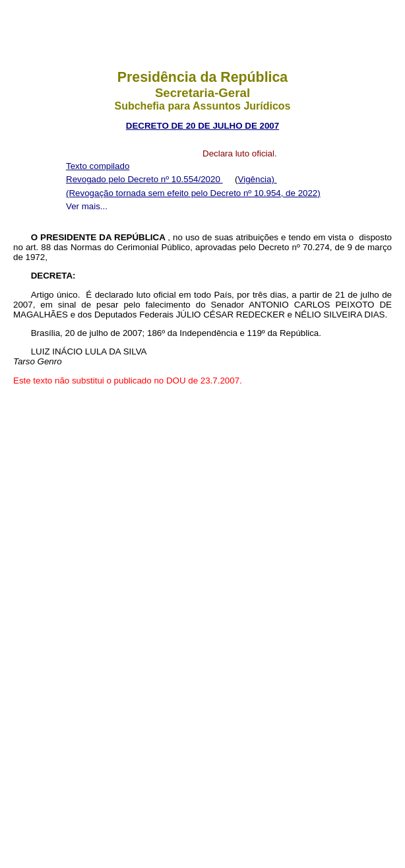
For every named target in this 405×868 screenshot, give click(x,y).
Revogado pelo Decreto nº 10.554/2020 (144, 179)
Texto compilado (98, 166)
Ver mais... (87, 206)
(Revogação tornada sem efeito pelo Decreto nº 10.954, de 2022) (193, 193)
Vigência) (258, 179)
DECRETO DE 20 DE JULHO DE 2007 (202, 126)
